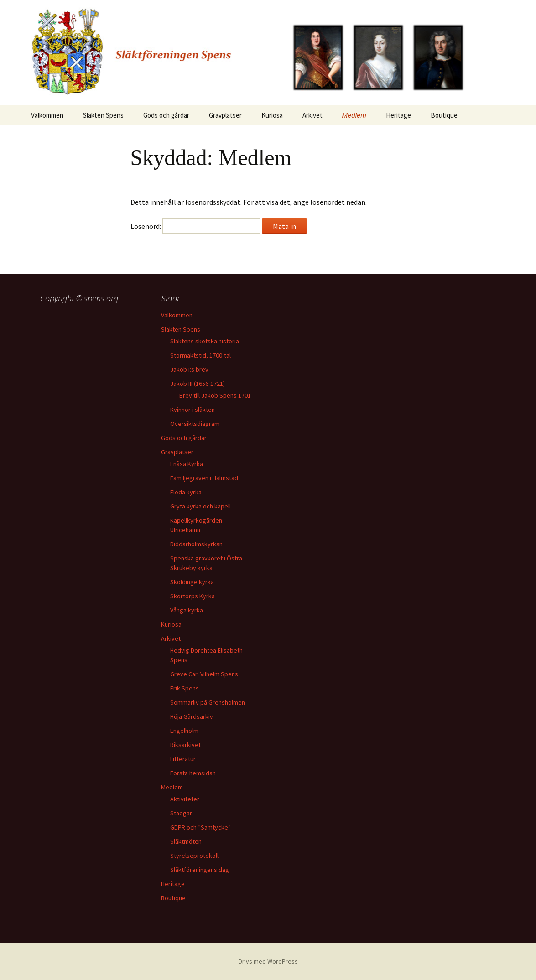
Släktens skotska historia (205, 341)
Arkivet (312, 115)
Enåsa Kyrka (187, 464)
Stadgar (181, 813)
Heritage (398, 115)
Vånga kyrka (187, 610)
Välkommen (47, 115)
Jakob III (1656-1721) (198, 384)
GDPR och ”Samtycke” (200, 827)
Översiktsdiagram (195, 424)
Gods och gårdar (166, 115)
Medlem (354, 115)
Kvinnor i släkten (193, 410)
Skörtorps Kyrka (193, 596)
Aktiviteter (185, 799)
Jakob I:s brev (189, 369)
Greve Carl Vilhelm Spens (204, 674)
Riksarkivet (185, 745)
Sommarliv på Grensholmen (208, 702)
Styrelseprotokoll (194, 856)
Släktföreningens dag (200, 870)
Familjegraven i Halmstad (204, 478)
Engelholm (184, 731)
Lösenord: (195, 226)
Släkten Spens (103, 115)
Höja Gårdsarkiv (192, 716)
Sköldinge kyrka (192, 582)
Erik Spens (185, 688)
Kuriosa (272, 115)
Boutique (444, 115)
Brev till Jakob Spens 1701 (215, 395)
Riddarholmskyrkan (196, 544)
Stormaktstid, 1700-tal (200, 355)
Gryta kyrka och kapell (200, 506)
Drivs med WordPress (268, 961)
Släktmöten (186, 841)
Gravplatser (225, 115)
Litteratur (183, 759)
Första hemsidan (193, 773)
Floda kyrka (186, 492)
